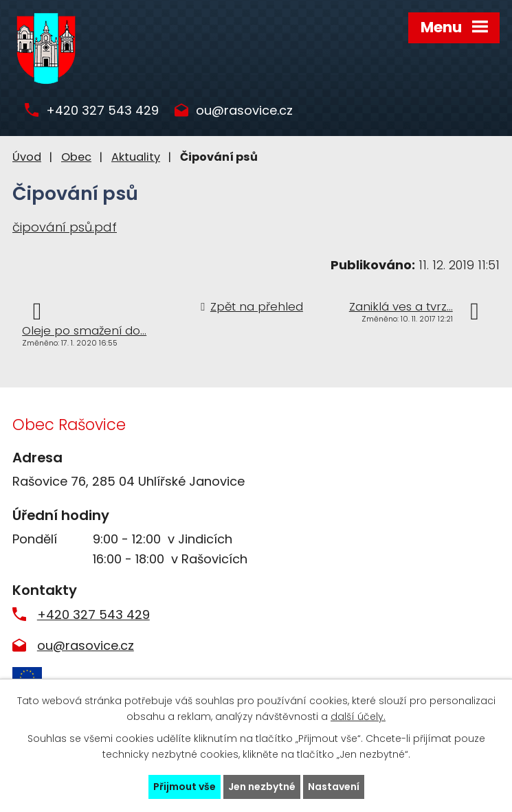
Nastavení (334, 787)
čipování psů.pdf (65, 227)
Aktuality (136, 157)
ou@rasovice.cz (244, 111)
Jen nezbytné (262, 787)
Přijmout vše (185, 787)
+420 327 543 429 (102, 111)
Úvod (27, 157)
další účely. (358, 717)
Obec (76, 157)
